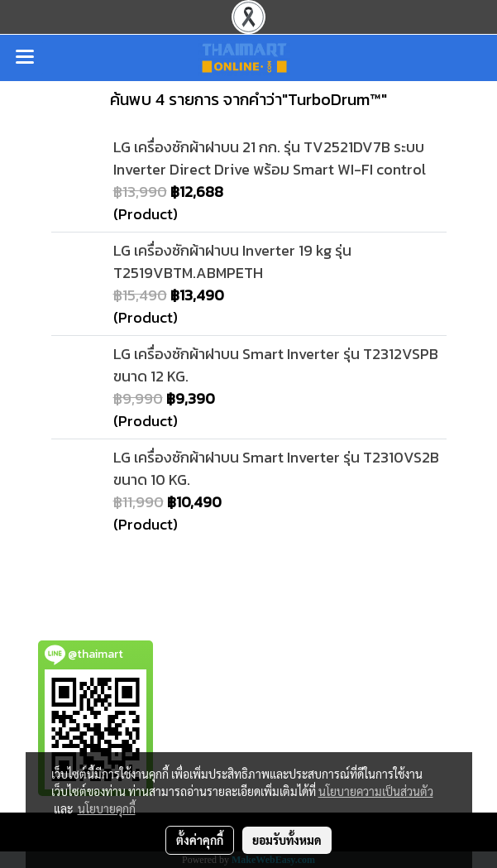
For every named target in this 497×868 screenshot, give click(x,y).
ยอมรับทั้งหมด (287, 840)
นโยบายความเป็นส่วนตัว (376, 791)
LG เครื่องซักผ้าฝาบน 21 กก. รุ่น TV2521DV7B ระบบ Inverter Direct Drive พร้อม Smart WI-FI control (270, 158)
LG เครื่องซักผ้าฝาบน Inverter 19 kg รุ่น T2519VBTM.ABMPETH (232, 261)
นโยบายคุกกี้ (107, 808)
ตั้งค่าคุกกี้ (200, 840)
